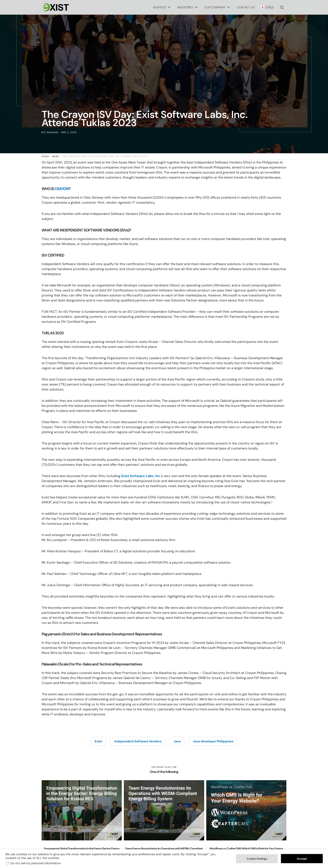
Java (178, 741)
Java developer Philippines (214, 741)
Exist (98, 741)
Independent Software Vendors (138, 741)
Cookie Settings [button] (257, 859)
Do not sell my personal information (36, 863)
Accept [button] (302, 859)
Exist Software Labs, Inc (140, 476)
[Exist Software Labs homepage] (55, 7)
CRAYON (61, 189)
